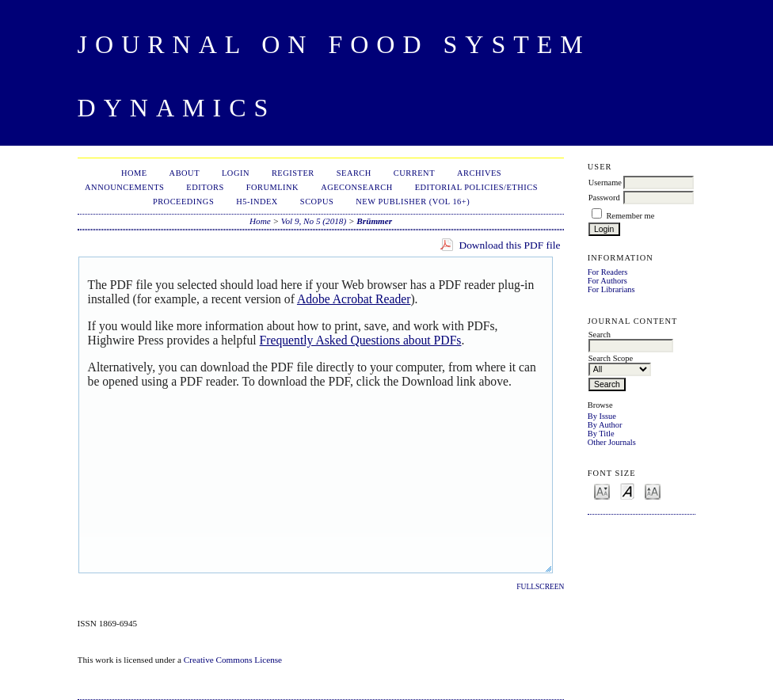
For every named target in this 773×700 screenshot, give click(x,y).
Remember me (630, 216)
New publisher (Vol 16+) (413, 202)
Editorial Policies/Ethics (476, 187)
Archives (479, 173)
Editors (205, 187)
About (185, 173)
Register (293, 173)
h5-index (257, 202)
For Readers (608, 272)
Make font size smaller (602, 491)
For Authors (607, 281)
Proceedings (183, 202)
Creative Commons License (233, 660)
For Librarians (611, 289)
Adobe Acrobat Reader (354, 299)
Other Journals (612, 442)
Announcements (124, 187)
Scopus (317, 202)
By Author (605, 425)
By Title (601, 434)
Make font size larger (653, 491)
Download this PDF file (509, 245)
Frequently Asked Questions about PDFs (361, 340)
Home (134, 173)
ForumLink (272, 187)
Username (605, 183)
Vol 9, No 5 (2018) (314, 221)
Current (414, 173)
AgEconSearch (357, 187)
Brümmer (374, 221)
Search (354, 173)
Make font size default (627, 491)
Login (236, 173)
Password (604, 198)
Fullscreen (540, 587)
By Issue (602, 416)
